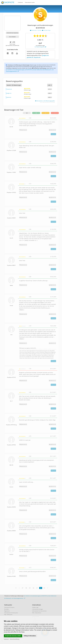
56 (36, 113)
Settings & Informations (30, 636)
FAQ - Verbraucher (8, 615)
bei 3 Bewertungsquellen (40, 47)
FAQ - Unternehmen (37, 613)
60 (33, 588)
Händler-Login (35, 607)
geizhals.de (9, 97)
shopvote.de (9, 89)
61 (37, 588)
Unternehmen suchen (30, 2)
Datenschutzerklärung (15, 639)
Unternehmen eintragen (38, 609)
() (52, 130)
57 (23, 588)
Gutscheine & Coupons (9, 607)
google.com (9, 93)
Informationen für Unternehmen (39, 611)
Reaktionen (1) (23, 343)
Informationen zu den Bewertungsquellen (45, 101)
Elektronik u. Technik (36, 30)
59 (30, 588)
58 (27, 113)
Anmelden (7, 609)
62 (41, 588)
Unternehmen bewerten (12, 33)
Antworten (53, 134)
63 (44, 588)
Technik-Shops (46, 30)
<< (16, 588)
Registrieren (7, 611)
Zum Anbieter (12, 37)
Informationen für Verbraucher (11, 613)
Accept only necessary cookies (13, 636)
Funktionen (20, 2)
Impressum (6, 639)
